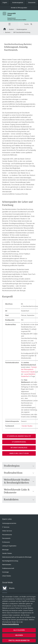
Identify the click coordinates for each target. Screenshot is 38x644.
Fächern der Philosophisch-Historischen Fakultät (29, 369)
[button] (9, 24)
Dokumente (32, 2)
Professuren (6, 542)
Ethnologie (5, 550)
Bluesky (8, 588)
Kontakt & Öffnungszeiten (19, 8)
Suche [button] (29, 24)
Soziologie (5, 572)
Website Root (5, 29)
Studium (11, 29)
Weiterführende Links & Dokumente (19, 491)
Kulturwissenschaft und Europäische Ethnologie (17, 557)
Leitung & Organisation (9, 546)
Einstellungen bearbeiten (19, 640)
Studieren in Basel (19, 442)
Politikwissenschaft (8, 568)
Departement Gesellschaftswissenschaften (17, 19)
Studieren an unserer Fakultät (19, 436)
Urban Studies (7, 576)
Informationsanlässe (19, 447)
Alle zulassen (19, 630)
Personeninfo (6, 538)
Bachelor (8, 32)
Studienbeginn (19, 466)
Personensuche (7, 535)
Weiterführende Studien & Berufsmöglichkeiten (19, 481)
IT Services (6, 527)
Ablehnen (19, 635)
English (5, 2)
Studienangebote (18, 2)
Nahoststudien (7, 565)
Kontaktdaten (19, 499)
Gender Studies (27, 426)
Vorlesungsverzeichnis (9, 523)
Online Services (7, 531)
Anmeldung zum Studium (19, 453)
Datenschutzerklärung (10, 624)
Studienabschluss (19, 473)
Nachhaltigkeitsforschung (10, 561)
